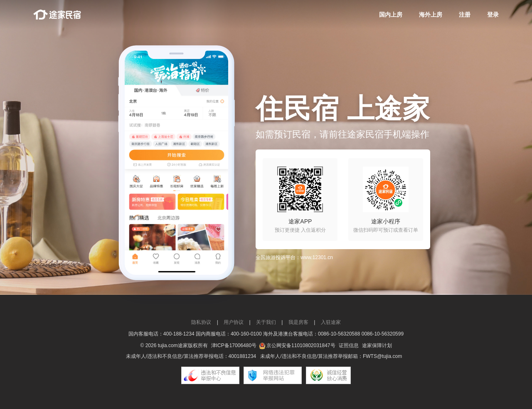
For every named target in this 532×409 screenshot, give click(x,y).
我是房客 (298, 322)
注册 (465, 15)
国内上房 (391, 15)
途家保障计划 (377, 345)
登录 (493, 15)
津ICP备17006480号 (234, 345)
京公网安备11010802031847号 (301, 345)
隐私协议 (201, 322)
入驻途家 (331, 322)
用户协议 (234, 322)
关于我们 (266, 322)
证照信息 (349, 345)
